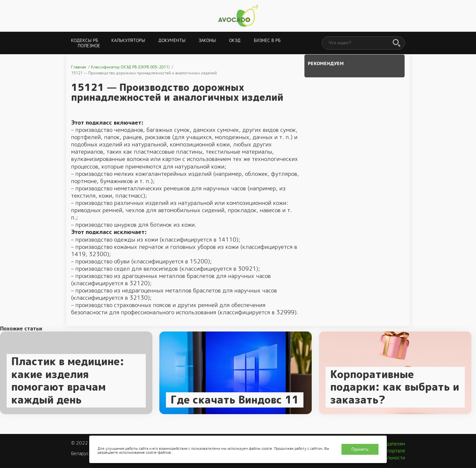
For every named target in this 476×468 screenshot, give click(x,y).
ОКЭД (235, 40)
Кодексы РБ (85, 40)
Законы (207, 40)
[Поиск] (397, 43)
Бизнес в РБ (267, 40)
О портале (394, 451)
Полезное (89, 46)
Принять (360, 449)
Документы (172, 40)
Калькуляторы (128, 40)
